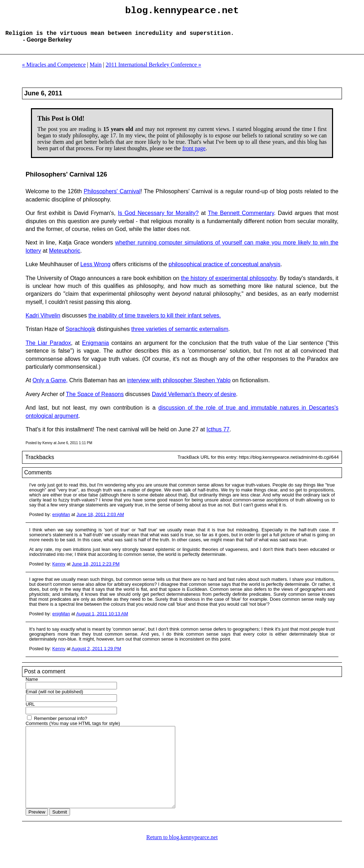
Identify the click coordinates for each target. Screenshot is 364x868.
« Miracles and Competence (54, 70)
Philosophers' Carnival (112, 197)
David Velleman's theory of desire (194, 400)
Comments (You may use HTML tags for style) (73, 729)
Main (96, 70)
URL (30, 710)
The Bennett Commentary (241, 219)
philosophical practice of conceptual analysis (224, 270)
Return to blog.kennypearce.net (182, 859)
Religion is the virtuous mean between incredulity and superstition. (120, 38)
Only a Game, (50, 386)
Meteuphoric (65, 256)
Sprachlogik (80, 335)
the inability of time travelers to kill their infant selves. (155, 321)
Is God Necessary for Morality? (158, 219)
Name (32, 685)
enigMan (61, 520)
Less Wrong (95, 270)
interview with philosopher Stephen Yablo (179, 386)
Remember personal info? (61, 724)
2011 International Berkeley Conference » (153, 70)
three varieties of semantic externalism (180, 335)
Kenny (59, 570)
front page (194, 154)
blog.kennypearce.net (182, 12)
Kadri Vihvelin (43, 321)
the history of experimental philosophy (229, 284)
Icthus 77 (218, 435)
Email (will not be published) (54, 697)
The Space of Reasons (95, 400)
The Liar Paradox (48, 349)
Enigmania (96, 349)
